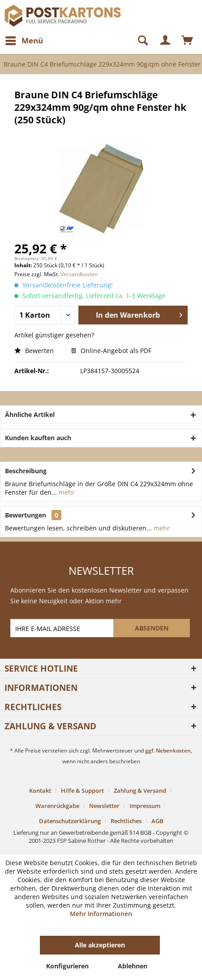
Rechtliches (126, 821)
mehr (66, 492)
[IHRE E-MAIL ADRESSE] (63, 628)
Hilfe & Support (82, 791)
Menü (24, 40)
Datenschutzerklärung (70, 821)
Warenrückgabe (57, 806)
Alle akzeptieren (100, 945)
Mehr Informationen (101, 914)
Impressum (145, 806)
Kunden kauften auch (38, 438)
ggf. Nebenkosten (168, 751)
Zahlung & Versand (140, 791)
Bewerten (34, 351)
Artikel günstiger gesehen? (54, 335)
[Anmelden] (166, 41)
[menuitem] (24, 41)
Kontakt (40, 791)
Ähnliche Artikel (30, 414)
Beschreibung (26, 471)
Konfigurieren (67, 966)
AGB (157, 821)
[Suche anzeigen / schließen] (139, 41)
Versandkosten (79, 274)
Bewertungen (26, 515)
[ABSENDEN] (152, 628)
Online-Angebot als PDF (111, 351)
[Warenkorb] (188, 41)
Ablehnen (133, 966)
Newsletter (104, 806)
